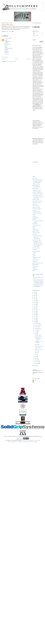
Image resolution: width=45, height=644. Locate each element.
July (36, 332)
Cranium (34, 227)
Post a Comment (5, 57)
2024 (35, 296)
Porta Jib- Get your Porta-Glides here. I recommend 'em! (38, 237)
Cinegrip (34, 256)
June (36, 334)
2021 (35, 299)
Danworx (34, 219)
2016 (35, 308)
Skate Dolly (35, 262)
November (37, 325)
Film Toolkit (35, 178)
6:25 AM (6, 54)
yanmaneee (7, 38)
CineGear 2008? (38, 335)
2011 (35, 316)
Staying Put (37, 353)
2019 (35, 303)
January (37, 363)
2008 (35, 322)
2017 (35, 306)
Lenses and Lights (36, 207)
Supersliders (35, 224)
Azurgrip (35, 381)
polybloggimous (36, 218)
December (37, 323)
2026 (35, 292)
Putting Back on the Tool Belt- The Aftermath (39, 338)
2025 (35, 294)
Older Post (29, 59)
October (37, 327)
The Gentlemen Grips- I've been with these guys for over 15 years (38, 197)
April (36, 358)
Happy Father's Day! (39, 349)
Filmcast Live (35, 204)
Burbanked (35, 250)
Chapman (34, 210)
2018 (35, 304)
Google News (35, 269)
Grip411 (34, 215)
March (36, 360)
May (36, 356)
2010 (35, 318)
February (37, 362)
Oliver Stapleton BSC (37, 225)
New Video (37, 351)
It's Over (36, 354)
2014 (35, 311)
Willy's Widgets (35, 266)
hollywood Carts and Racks (38, 263)
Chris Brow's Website (37, 209)
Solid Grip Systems (36, 233)
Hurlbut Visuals (35, 188)
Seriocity (34, 254)
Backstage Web (36, 265)
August (36, 330)
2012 (35, 315)
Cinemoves (35, 234)
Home (16, 59)
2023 (35, 297)
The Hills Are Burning (37, 203)
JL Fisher (34, 216)
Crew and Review (36, 206)
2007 (35, 366)
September (37, 328)
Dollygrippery (23, 6)
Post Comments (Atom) (11, 61)
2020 (35, 301)
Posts (35, 33)
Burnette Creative (36, 200)
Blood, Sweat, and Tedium (38, 201)
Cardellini (34, 268)
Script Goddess (36, 230)
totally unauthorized (36, 251)
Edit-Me (34, 271)
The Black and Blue (36, 184)
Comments (36, 35)
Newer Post (4, 59)
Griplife (34, 228)
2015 (35, 309)
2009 (35, 320)
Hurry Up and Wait (36, 248)
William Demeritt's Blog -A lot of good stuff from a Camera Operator (38, 181)
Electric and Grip (36, 231)
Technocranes (35, 260)
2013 (35, 313)
